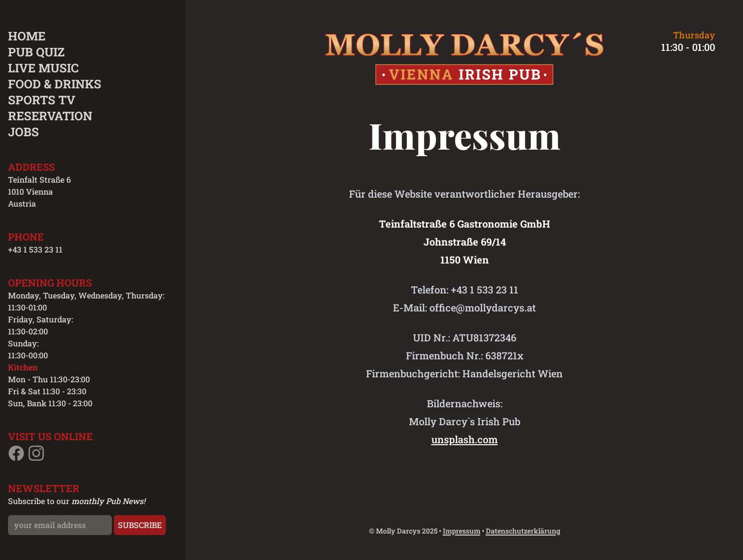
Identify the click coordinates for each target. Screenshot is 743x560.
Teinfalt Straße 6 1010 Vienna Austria (39, 191)
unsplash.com (465, 439)
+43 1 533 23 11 (35, 249)
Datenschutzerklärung (523, 531)
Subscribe (140, 525)
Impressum (462, 531)
